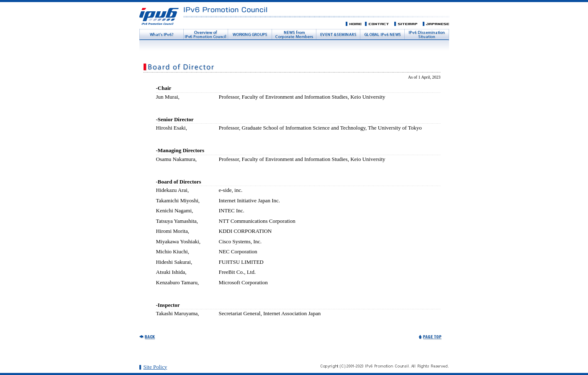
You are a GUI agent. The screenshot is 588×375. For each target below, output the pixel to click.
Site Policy (155, 367)
